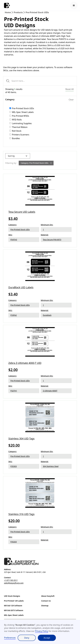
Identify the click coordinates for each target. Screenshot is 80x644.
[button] (74, 5)
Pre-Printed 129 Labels (14, 601)
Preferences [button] (10, 638)
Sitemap (45, 606)
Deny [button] (27, 638)
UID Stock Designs (12, 596)
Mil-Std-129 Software (13, 606)
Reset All (70, 89)
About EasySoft (48, 596)
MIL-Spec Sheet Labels (14, 615)
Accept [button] (47, 638)
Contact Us (46, 601)
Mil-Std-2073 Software (14, 610)
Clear (71, 100)
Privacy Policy (42, 631)
